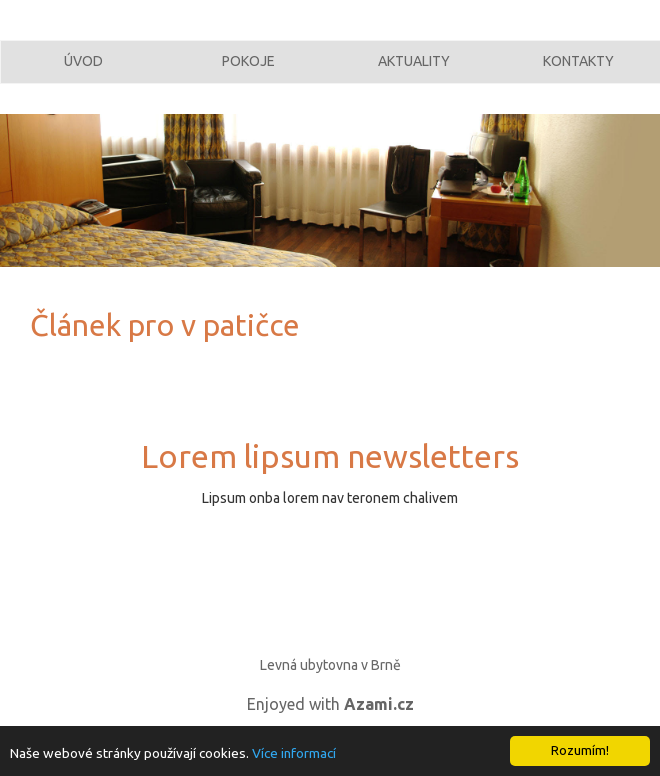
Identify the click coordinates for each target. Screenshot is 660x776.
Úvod (83, 73)
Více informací (294, 753)
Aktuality (414, 73)
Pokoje (248, 73)
